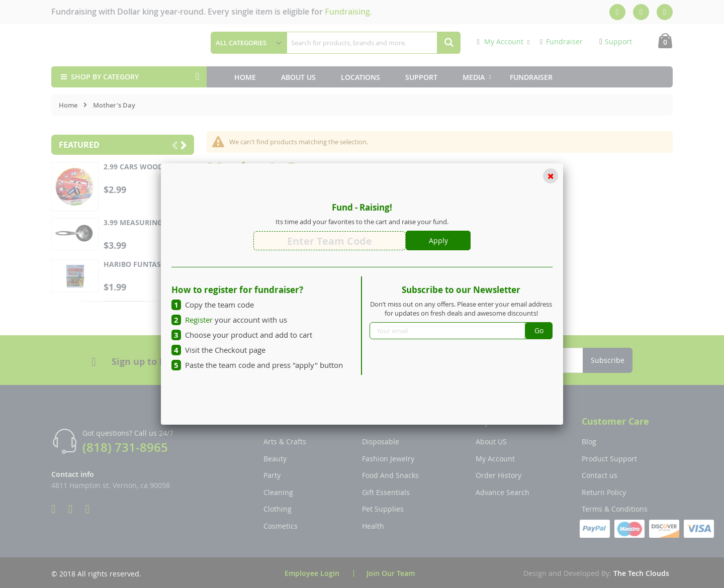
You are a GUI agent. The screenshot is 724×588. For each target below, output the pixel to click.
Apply (438, 240)
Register (199, 320)
